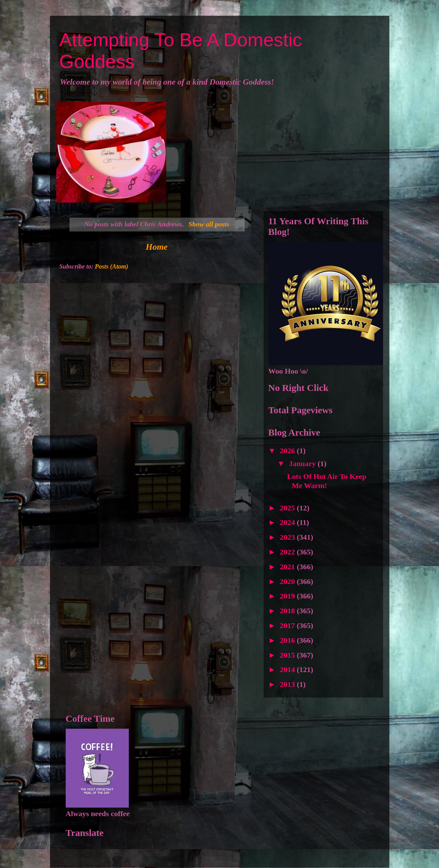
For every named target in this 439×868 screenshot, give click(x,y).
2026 (288, 451)
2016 (288, 640)
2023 (288, 537)
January (303, 464)
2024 (288, 522)
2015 (288, 655)
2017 (288, 626)
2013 (288, 684)
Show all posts (209, 224)
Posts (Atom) (112, 266)
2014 (288, 670)
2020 (288, 581)
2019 (288, 596)
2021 (288, 567)
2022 (288, 552)
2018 (288, 611)
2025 (288, 508)
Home (157, 247)
